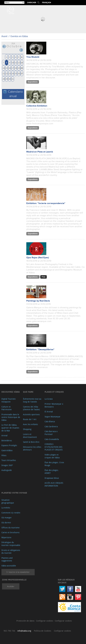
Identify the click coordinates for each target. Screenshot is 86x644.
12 (19, 62)
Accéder (11, 586)
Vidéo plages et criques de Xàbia (52, 456)
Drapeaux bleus (52, 478)
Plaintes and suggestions (7, 559)
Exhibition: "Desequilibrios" (40, 350)
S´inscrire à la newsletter (18, 572)
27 (22, 73)
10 (13, 62)
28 (4, 79)
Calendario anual (13, 94)
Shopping (27, 429)
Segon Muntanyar (52, 417)
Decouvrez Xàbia (11, 392)
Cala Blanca (50, 421)
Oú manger (7, 518)
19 (19, 68)
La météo (6, 508)
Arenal (4, 435)
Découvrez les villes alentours (32, 448)
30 (10, 79)
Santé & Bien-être (31, 442)
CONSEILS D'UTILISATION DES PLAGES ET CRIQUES (54, 447)
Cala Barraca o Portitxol (51, 433)
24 (13, 73)
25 (16, 73)
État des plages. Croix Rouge (54, 464)
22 (7, 73)
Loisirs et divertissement (30, 436)
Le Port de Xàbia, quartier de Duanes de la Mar (10, 428)
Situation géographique (8, 501)
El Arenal (49, 412)
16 (10, 68)
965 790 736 (9, 631)
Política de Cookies (42, 631)
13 (22, 62)
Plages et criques (54, 392)
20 (22, 68)
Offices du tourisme (10, 528)
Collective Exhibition (37, 106)
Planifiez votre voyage (14, 493)
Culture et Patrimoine (7, 408)
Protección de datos (26, 621)
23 (10, 73)
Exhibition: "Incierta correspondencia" (46, 203)
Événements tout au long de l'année (32, 400)
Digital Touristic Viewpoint (9, 400)
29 (7, 79)
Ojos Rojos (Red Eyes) (38, 258)
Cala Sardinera (51, 426)
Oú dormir (6, 523)
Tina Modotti (33, 57)
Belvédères (7, 440)
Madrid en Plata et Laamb (40, 152)
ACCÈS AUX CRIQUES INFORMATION (54, 484)
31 (13, 79)
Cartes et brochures (10, 532)
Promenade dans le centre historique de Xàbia (11, 417)
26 (19, 73)
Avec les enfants (30, 424)
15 (7, 68)
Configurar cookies (45, 621)
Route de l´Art (30, 419)
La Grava (49, 399)
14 (4, 68)
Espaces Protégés (9, 445)
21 (4, 73)
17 (13, 68)
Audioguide (7, 470)
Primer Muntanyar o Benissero (54, 405)
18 (16, 68)
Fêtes (4, 455)
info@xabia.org (24, 631)
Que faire (28, 392)
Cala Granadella (52, 439)
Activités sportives (31, 414)
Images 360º (7, 465)
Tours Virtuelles (9, 460)
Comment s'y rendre (11, 513)
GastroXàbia (7, 450)
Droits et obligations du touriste (11, 552)
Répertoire (6, 537)
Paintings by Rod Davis (38, 301)
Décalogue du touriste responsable (11, 544)
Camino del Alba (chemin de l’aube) (31, 408)
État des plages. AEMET (52, 472)
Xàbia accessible (9, 566)
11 (16, 62)
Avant (4, 36)
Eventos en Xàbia (19, 36)
